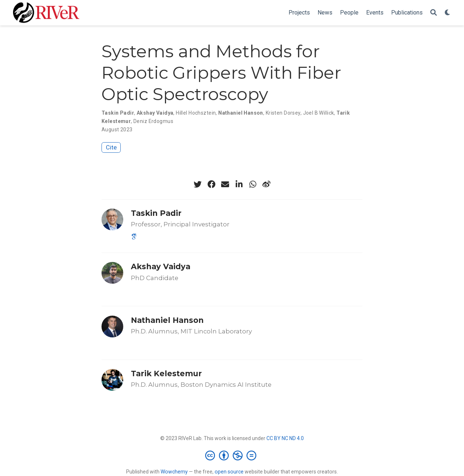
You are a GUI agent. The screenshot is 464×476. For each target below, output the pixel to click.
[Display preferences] (448, 13)
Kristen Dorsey (283, 113)
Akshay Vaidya (155, 113)
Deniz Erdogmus (153, 121)
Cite (111, 147)
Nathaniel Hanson (241, 113)
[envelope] (225, 184)
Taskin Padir (118, 113)
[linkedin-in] (239, 184)
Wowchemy (174, 472)
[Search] (434, 13)
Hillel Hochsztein (196, 113)
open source (229, 472)
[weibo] (266, 184)
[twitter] (198, 184)
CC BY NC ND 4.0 (285, 438)
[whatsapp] (253, 184)
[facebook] (211, 184)
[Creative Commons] (232, 455)
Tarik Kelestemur (166, 374)
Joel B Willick (319, 113)
